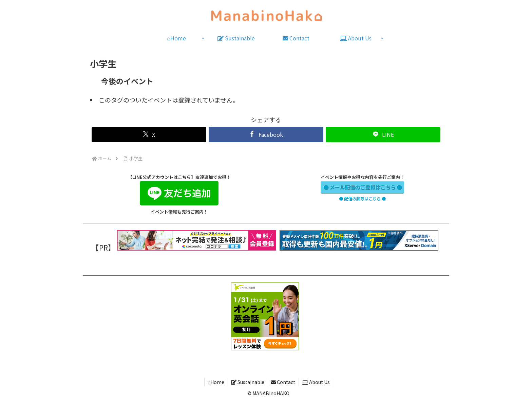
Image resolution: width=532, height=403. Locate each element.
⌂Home (215, 382)
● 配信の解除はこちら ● (362, 198)
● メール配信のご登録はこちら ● (363, 187)
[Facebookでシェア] (266, 135)
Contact (283, 382)
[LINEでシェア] (383, 135)
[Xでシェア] (149, 135)
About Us (317, 382)
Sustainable (248, 382)
